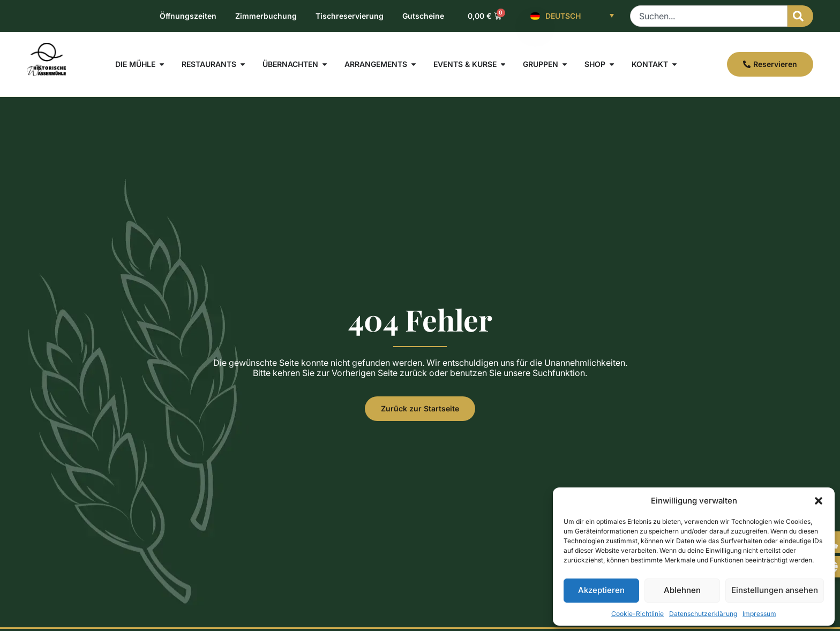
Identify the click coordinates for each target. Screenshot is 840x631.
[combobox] (709, 16)
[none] (572, 16)
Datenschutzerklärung (703, 614)
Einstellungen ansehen (775, 590)
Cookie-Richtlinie (637, 614)
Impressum (759, 614)
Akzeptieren (601, 590)
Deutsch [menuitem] (563, 16)
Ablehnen (682, 590)
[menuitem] (572, 16)
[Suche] (800, 16)
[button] (819, 501)
